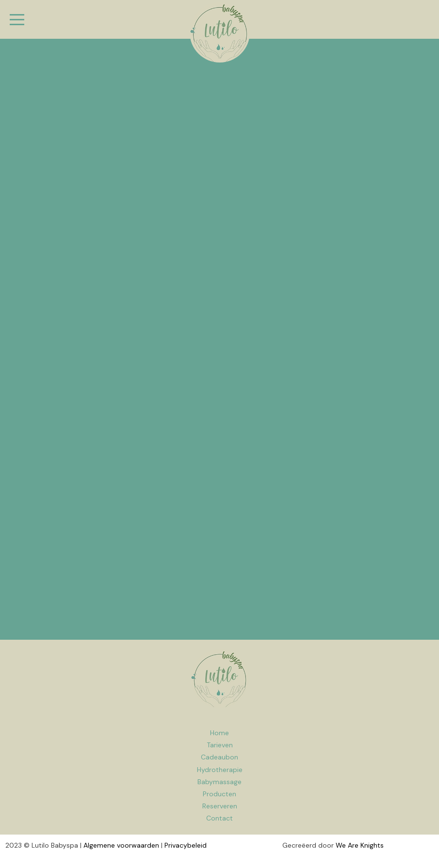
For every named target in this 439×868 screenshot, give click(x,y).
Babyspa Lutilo (220, 32)
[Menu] (17, 19)
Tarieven (220, 745)
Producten (219, 794)
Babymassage (219, 782)
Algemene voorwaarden (121, 845)
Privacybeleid (186, 845)
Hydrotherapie (220, 770)
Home (220, 679)
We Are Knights (360, 845)
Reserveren (220, 806)
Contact (219, 818)
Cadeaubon (219, 757)
